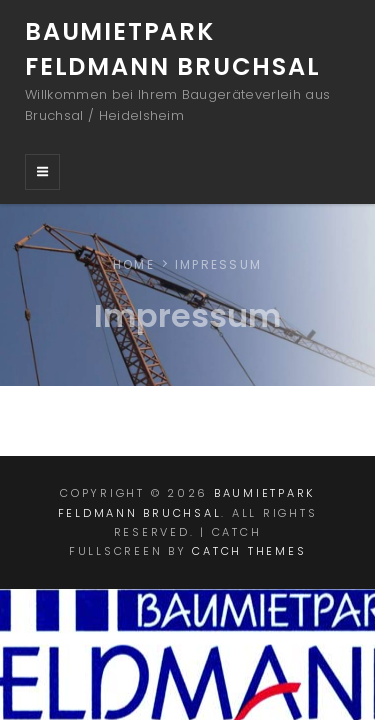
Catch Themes (249, 551)
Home (134, 264)
